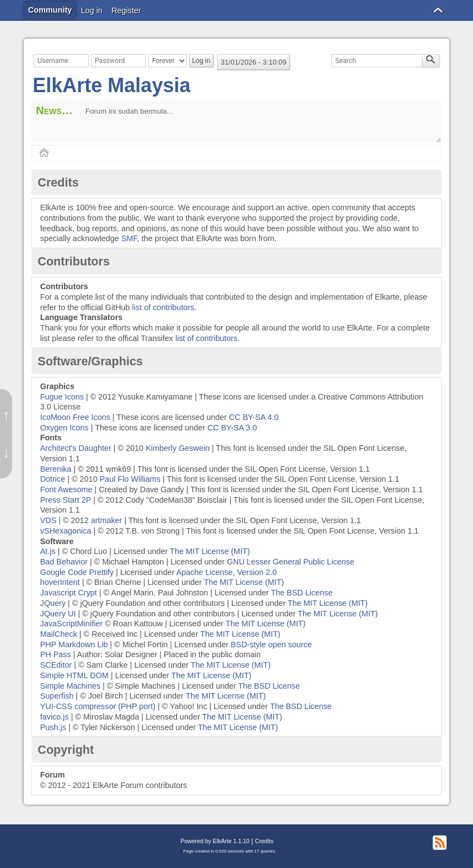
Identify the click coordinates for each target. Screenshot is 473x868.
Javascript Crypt (69, 593)
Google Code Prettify (77, 572)
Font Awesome (66, 489)
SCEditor (56, 665)
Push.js (53, 727)
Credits (264, 841)
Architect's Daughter (76, 448)
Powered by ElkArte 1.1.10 (215, 841)
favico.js (55, 717)
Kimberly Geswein (178, 448)
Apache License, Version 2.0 (227, 572)
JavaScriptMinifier (72, 624)
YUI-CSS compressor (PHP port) (98, 706)
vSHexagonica (66, 531)
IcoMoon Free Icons (75, 417)
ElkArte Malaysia (111, 85)
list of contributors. (165, 307)
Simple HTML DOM (74, 675)
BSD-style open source (271, 645)
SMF (129, 238)
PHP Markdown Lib (74, 645)
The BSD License (302, 593)
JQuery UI (58, 614)
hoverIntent (60, 582)
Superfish (57, 696)
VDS (49, 520)
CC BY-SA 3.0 (232, 428)
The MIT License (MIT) (210, 551)
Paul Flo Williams (130, 479)
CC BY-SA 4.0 (254, 417)
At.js (48, 551)
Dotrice (53, 479)
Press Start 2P (66, 500)
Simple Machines (71, 686)
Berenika (56, 469)
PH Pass (56, 654)
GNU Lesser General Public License (291, 562)
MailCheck (59, 634)
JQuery (53, 603)
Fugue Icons (62, 397)
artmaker (107, 520)
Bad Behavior (64, 562)
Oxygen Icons (64, 428)
